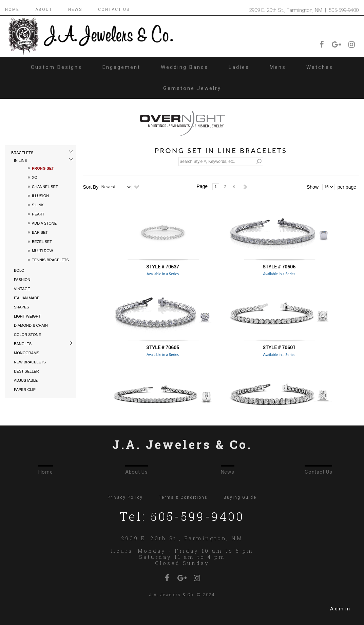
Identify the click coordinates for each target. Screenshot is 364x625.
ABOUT (44, 10)
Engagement (121, 67)
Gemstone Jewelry (192, 88)
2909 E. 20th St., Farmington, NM (182, 538)
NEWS (75, 10)
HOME (12, 10)
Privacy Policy (125, 497)
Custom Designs (56, 67)
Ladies (239, 67)
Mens (278, 67)
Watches (320, 67)
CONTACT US (114, 10)
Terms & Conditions (183, 497)
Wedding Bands (185, 67)
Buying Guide (240, 497)
